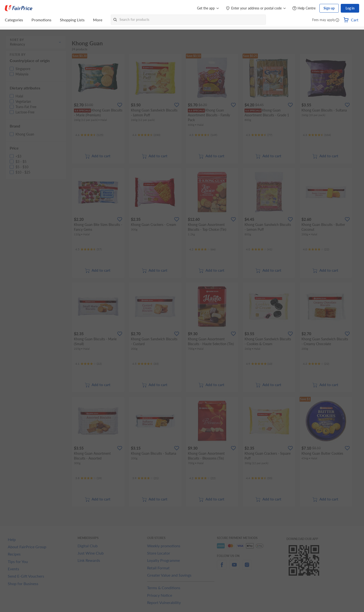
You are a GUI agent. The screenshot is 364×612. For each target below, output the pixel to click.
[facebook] (222, 568)
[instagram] (247, 568)
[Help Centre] (304, 8)
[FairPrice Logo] (19, 8)
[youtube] (234, 568)
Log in (350, 8)
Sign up (329, 8)
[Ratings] (89, 135)
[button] (337, 20)
